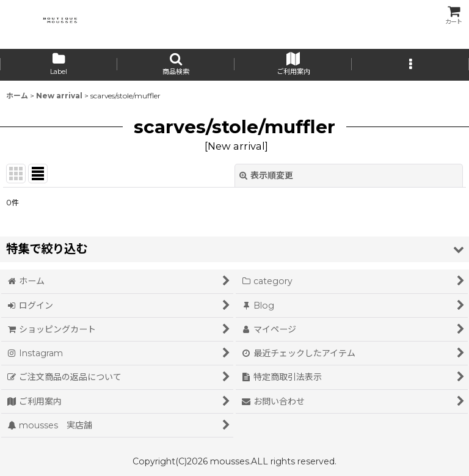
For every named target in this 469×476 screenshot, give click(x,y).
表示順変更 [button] (266, 175)
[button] (176, 65)
